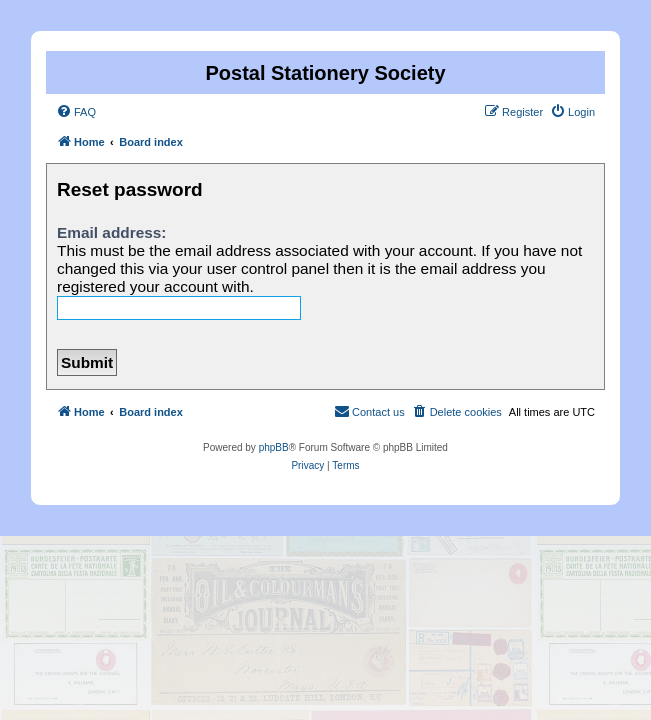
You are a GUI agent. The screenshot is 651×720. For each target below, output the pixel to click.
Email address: (112, 232)
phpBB (274, 447)
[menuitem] (76, 112)
